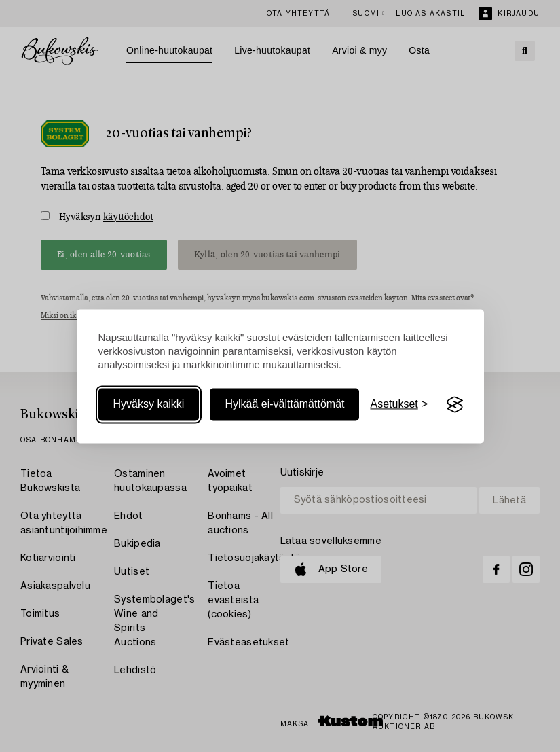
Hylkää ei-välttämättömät (284, 405)
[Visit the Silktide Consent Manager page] (455, 405)
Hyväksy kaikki (149, 405)
